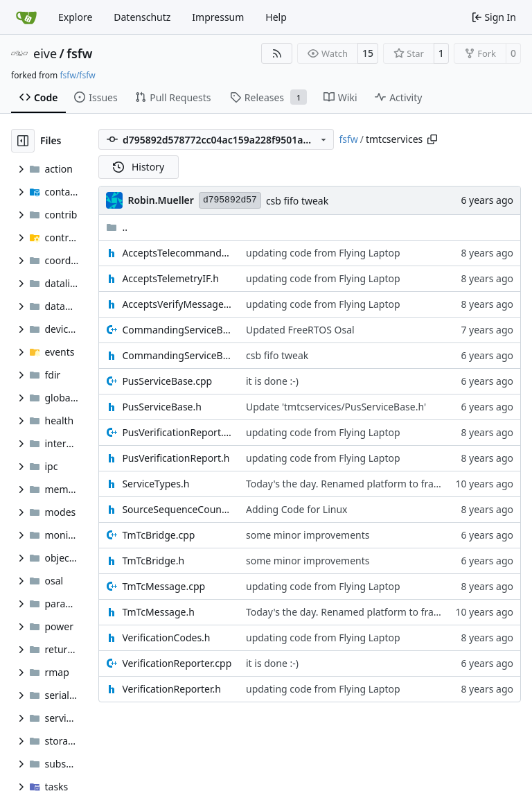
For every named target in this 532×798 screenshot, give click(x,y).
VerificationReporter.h (171, 689)
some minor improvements (308, 535)
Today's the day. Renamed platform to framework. (360, 484)
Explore (75, 17)
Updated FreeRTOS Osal (300, 330)
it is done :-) (272, 381)
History (139, 167)
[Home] (26, 17)
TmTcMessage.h (158, 612)
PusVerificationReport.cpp (177, 432)
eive (45, 53)
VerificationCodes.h (166, 637)
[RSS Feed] (277, 53)
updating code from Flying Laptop (323, 253)
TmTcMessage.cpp (163, 586)
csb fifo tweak (297, 201)
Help (276, 17)
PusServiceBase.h (162, 407)
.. (117, 227)
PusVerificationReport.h (176, 458)
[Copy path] (432, 139)
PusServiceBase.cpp (167, 381)
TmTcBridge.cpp (158, 535)
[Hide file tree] (23, 141)
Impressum (218, 17)
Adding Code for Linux (297, 509)
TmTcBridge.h (153, 561)
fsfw (79, 53)
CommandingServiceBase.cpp (177, 330)
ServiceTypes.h (156, 484)
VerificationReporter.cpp (177, 663)
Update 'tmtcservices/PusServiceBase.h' (336, 407)
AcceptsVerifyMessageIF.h (177, 304)
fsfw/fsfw (77, 75)
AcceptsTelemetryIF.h (170, 278)
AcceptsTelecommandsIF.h (177, 253)
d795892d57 (230, 200)
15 (368, 53)
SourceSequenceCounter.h (177, 509)
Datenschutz (142, 17)
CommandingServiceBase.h (177, 355)
